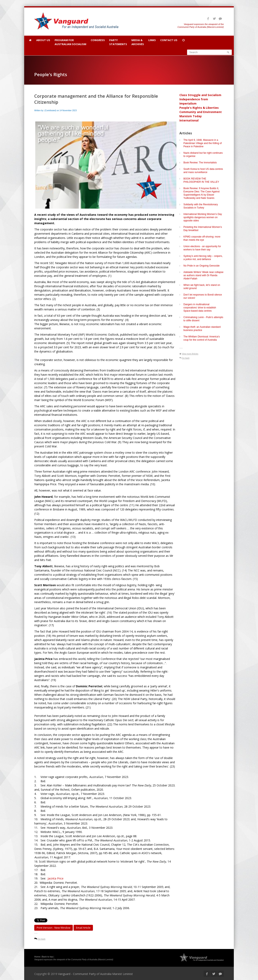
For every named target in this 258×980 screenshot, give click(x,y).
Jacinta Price (56, 878)
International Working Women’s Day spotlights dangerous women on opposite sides (203, 217)
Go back (42, 939)
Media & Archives (138, 42)
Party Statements (118, 42)
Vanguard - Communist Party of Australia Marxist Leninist (95, 974)
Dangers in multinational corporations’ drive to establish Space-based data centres (200, 308)
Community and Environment (201, 112)
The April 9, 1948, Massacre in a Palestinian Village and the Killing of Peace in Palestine (203, 143)
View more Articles (190, 354)
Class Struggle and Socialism (200, 95)
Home (37, 957)
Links (152, 42)
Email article (83, 928)
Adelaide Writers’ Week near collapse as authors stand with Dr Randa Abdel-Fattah (203, 275)
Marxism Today (191, 116)
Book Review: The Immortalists (200, 163)
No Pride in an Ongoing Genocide (201, 266)
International (189, 120)
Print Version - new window (54, 928)
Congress (98, 42)
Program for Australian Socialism (70, 42)
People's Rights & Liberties (199, 108)
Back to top (47, 957)
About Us (43, 42)
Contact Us (169, 42)
